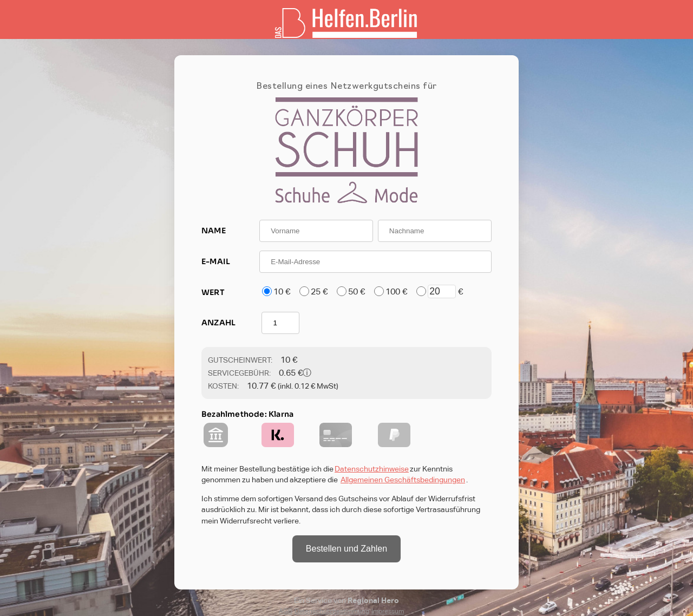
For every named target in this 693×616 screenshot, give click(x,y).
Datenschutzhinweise (372, 469)
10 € (282, 291)
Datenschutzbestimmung (332, 611)
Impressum (388, 611)
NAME (214, 231)
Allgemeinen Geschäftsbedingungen (403, 480)
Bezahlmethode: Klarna (247, 414)
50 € (357, 291)
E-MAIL (216, 261)
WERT (213, 292)
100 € (396, 291)
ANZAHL (218, 323)
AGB (286, 611)
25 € (319, 291)
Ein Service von (346, 600)
